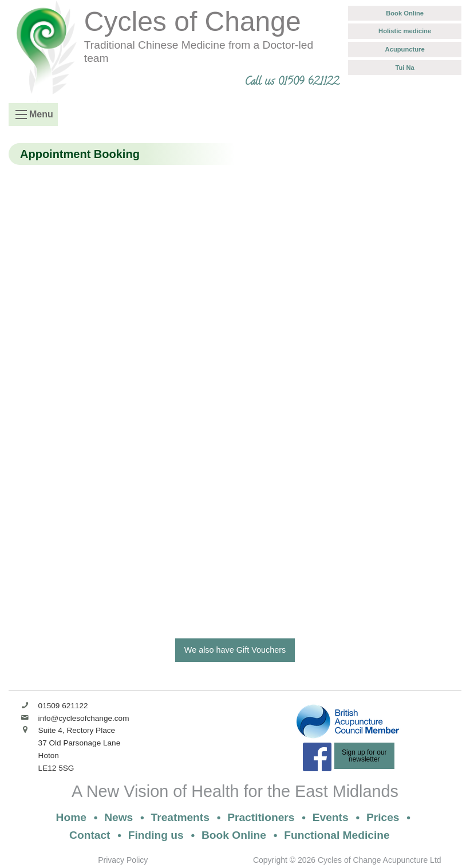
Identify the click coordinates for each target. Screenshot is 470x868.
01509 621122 (63, 706)
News (119, 817)
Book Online (405, 13)
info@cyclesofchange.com (84, 718)
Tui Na (404, 68)
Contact (90, 835)
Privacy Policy (123, 860)
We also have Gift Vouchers (235, 650)
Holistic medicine (405, 31)
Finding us (156, 835)
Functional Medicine (337, 835)
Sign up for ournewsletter (364, 756)
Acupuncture (405, 49)
